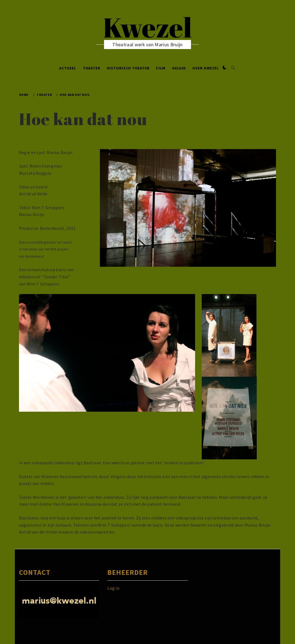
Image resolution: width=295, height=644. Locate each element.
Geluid (179, 68)
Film (161, 68)
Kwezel (147, 27)
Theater (92, 68)
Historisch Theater (128, 68)
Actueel (68, 68)
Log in (113, 588)
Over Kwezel (206, 68)
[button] (225, 68)
